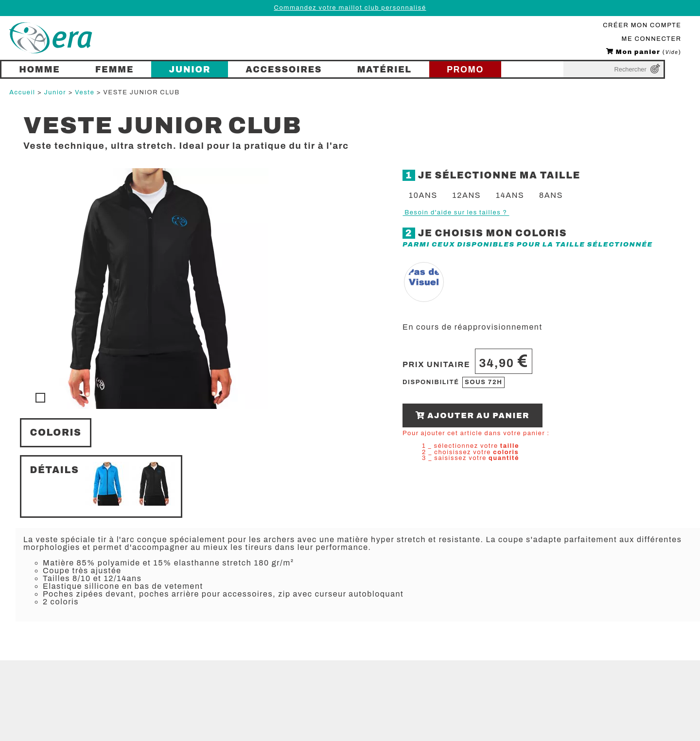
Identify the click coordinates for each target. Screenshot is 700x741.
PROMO (465, 70)
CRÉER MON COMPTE (642, 25)
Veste (85, 93)
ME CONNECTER (652, 39)
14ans (510, 195)
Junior (55, 93)
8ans (551, 195)
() (644, 52)
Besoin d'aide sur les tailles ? (456, 212)
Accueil (22, 93)
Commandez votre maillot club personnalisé (350, 8)
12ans (466, 195)
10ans (423, 195)
